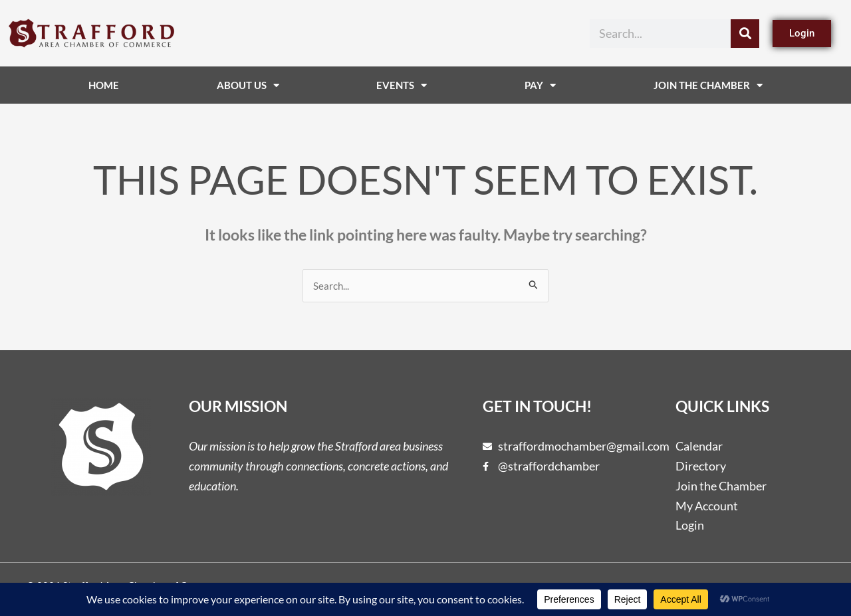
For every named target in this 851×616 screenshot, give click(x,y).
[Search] (745, 34)
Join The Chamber (708, 85)
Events (402, 85)
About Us (248, 85)
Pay (540, 85)
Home (104, 85)
